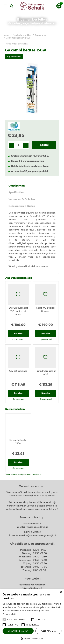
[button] (17, 620)
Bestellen (18, 334)
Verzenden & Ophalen (22, 199)
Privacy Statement (32, 588)
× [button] (61, 592)
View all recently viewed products (23, 475)
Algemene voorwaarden (32, 585)
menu (5, 6)
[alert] (32, 617)
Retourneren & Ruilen (22, 206)
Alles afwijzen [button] (48, 631)
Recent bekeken (15, 409)
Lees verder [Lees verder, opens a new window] (23, 614)
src (12, 6)
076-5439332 (33, 532)
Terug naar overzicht (16, 44)
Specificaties (16, 193)
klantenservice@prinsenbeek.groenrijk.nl (34, 536)
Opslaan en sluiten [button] (18, 631)
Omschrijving (17, 186)
